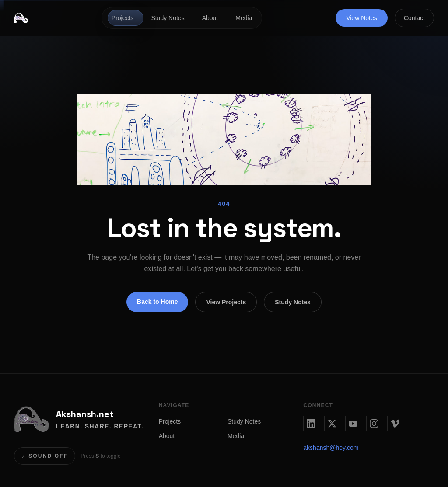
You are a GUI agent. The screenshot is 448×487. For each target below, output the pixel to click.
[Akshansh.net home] (21, 18)
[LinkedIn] (311, 424)
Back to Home (157, 302)
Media (244, 18)
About (210, 18)
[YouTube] (353, 424)
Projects (123, 18)
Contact (414, 18)
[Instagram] (374, 424)
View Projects (226, 302)
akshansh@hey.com (331, 448)
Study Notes (168, 18)
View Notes (362, 18)
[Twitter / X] (332, 424)
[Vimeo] (395, 424)
